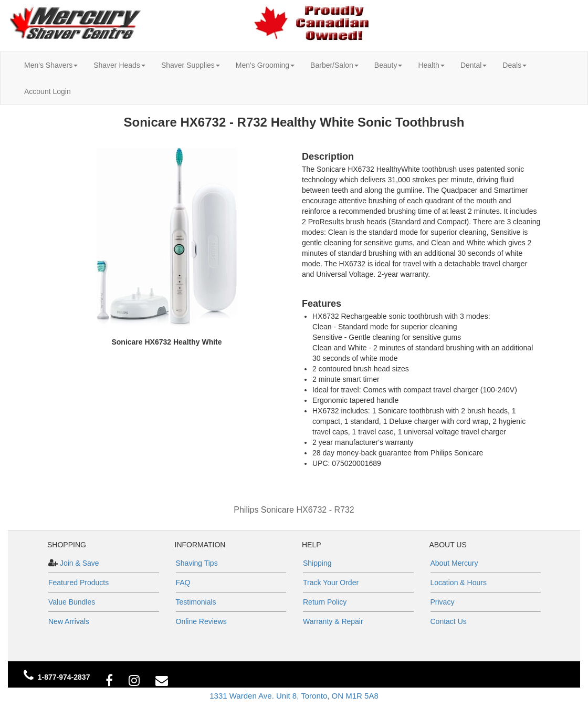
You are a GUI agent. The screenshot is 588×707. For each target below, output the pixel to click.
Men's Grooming (265, 65)
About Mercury (454, 563)
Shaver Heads (119, 65)
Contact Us (449, 621)
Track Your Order (331, 583)
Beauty (388, 65)
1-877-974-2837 (64, 677)
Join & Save (78, 563)
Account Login (48, 91)
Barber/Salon (334, 65)
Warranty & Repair (333, 621)
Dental (474, 65)
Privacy (443, 602)
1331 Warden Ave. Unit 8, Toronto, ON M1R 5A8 (294, 696)
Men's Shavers (51, 65)
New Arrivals (69, 621)
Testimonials (196, 602)
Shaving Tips (197, 563)
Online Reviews (201, 621)
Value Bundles (72, 602)
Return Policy (325, 602)
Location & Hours (459, 583)
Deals (514, 65)
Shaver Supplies (191, 65)
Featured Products (78, 583)
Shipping (317, 563)
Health (431, 65)
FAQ (183, 583)
